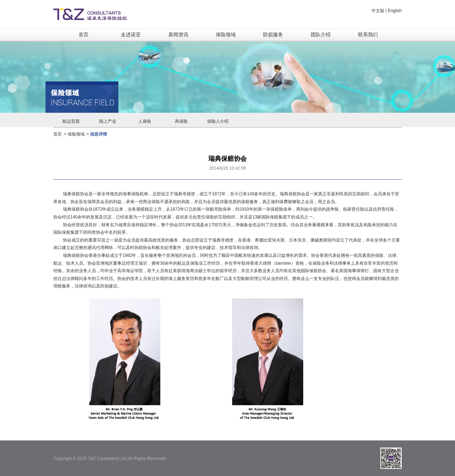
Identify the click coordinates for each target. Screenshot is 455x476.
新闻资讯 (178, 35)
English (395, 11)
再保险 (181, 121)
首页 (84, 35)
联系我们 (368, 35)
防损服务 (273, 35)
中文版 (378, 11)
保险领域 (226, 35)
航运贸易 (71, 121)
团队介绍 (321, 35)
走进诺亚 (131, 35)
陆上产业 (108, 121)
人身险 (145, 121)
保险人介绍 (218, 121)
